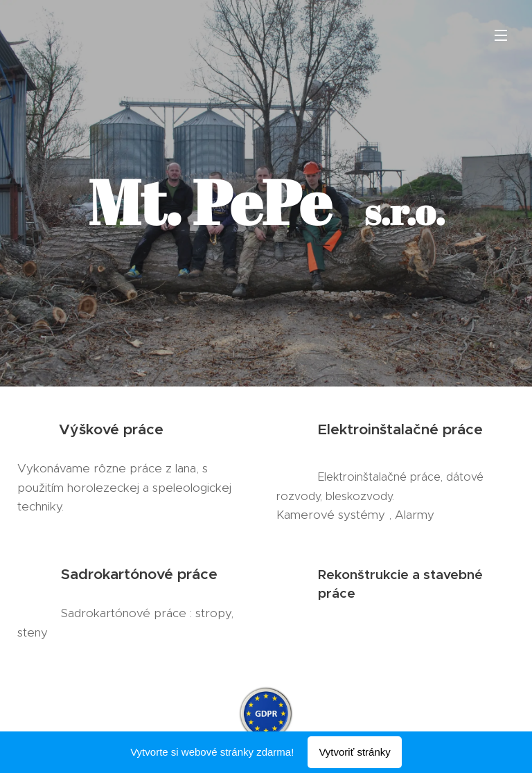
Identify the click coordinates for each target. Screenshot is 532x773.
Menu (501, 35)
